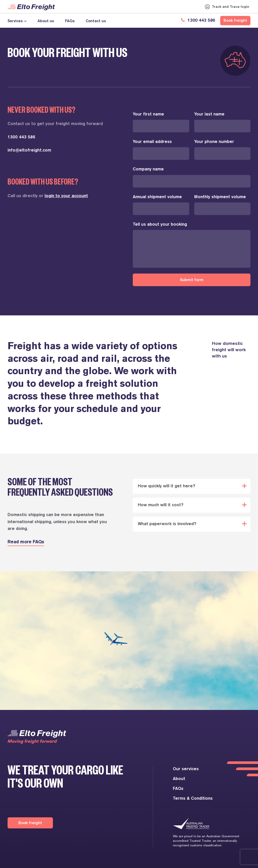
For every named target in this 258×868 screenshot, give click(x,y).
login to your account (66, 196)
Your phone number (214, 142)
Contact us (96, 21)
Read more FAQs (26, 542)
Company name (148, 169)
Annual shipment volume (157, 197)
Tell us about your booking (160, 225)
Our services (186, 769)
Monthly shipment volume (220, 197)
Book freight (235, 21)
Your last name (209, 114)
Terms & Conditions (193, 799)
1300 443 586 (198, 20)
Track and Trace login (231, 7)
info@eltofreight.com (29, 150)
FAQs (70, 21)
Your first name (148, 114)
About (179, 779)
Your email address (152, 142)
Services (15, 21)
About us (46, 21)
